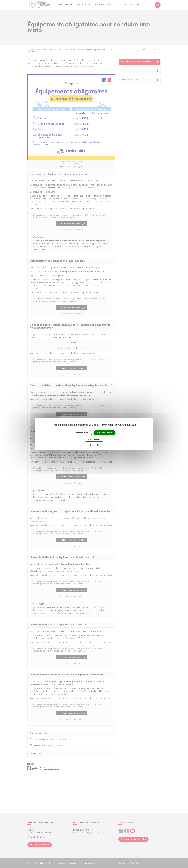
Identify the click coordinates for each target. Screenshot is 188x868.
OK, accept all (105, 433)
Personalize (82, 433)
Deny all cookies (94, 439)
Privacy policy (94, 445)
